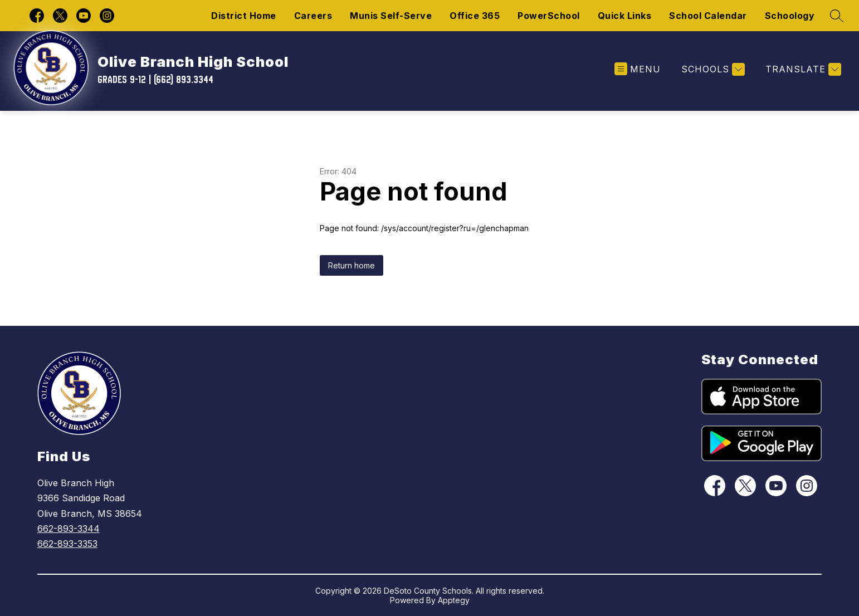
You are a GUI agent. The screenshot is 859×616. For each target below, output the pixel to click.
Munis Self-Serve (391, 16)
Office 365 (475, 16)
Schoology (790, 16)
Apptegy (454, 600)
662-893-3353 (67, 544)
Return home (352, 265)
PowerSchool (549, 16)
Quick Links (625, 16)
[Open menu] (638, 69)
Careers (313, 16)
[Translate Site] (802, 69)
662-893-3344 (69, 529)
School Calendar (708, 16)
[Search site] (837, 16)
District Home (244, 16)
